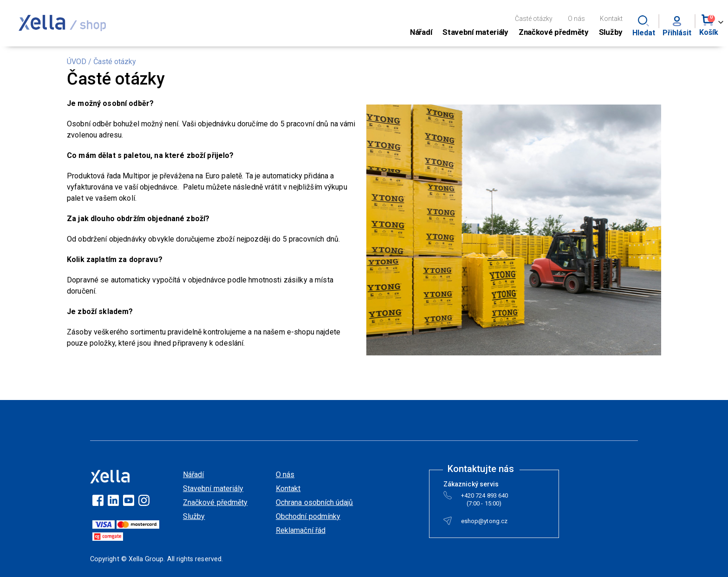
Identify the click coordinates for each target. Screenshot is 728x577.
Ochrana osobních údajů (314, 502)
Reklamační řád (301, 530)
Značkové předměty (215, 502)
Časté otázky (534, 19)
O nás (576, 19)
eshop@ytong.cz (484, 523)
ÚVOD (77, 62)
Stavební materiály (213, 488)
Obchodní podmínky (308, 516)
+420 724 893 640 (484, 497)
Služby (194, 516)
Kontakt (611, 19)
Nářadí (193, 475)
